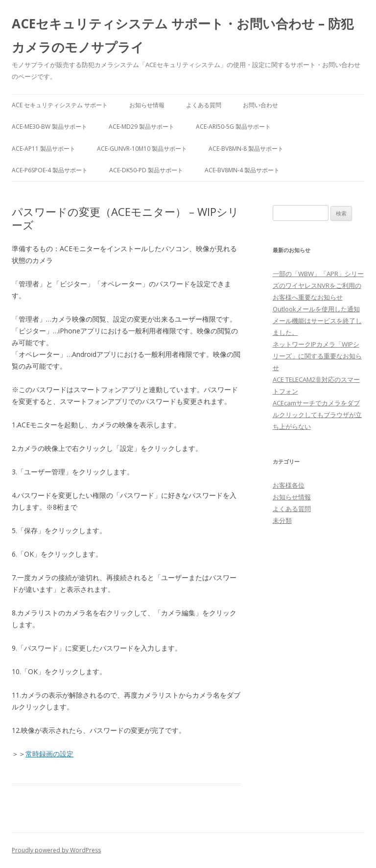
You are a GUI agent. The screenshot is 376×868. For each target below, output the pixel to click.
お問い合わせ (260, 105)
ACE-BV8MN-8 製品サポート (246, 149)
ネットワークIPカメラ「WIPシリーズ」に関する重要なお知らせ (317, 356)
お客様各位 (289, 485)
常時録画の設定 (49, 754)
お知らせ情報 (147, 105)
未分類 (282, 520)
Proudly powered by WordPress (56, 850)
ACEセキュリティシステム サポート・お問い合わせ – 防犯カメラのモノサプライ (183, 35)
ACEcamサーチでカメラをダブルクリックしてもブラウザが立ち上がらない (317, 415)
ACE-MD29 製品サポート (141, 127)
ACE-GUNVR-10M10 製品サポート (142, 149)
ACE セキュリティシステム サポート (60, 105)
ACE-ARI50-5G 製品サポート (233, 127)
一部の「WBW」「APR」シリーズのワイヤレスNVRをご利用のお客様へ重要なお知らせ (318, 285)
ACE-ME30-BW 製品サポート (49, 127)
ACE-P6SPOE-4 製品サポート (50, 170)
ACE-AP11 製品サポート (44, 149)
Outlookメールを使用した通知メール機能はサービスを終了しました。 (317, 321)
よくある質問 (204, 105)
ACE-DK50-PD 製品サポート (146, 170)
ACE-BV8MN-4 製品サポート (242, 170)
